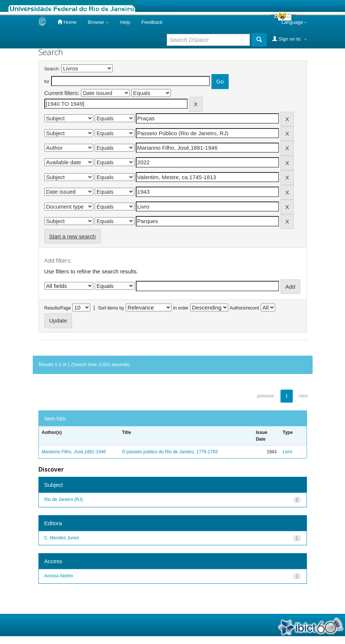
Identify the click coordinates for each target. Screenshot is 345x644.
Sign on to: (289, 39)
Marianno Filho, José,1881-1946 (74, 452)
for (47, 82)
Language (294, 22)
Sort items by (111, 308)
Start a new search (73, 236)
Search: (52, 69)
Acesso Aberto (59, 576)
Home (67, 22)
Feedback (152, 22)
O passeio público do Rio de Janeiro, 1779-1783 (170, 452)
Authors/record (244, 308)
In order (181, 308)
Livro (288, 452)
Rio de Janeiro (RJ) (64, 499)
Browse (98, 22)
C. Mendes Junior (62, 538)
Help (125, 22)
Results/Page (58, 308)
